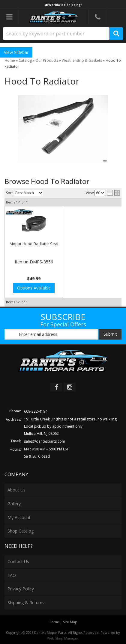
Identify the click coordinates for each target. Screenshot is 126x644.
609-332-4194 (36, 411)
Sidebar (21, 52)
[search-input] (56, 34)
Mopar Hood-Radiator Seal (34, 244)
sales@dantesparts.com (45, 441)
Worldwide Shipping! (65, 5)
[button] (63, 34)
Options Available (34, 288)
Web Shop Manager (63, 638)
